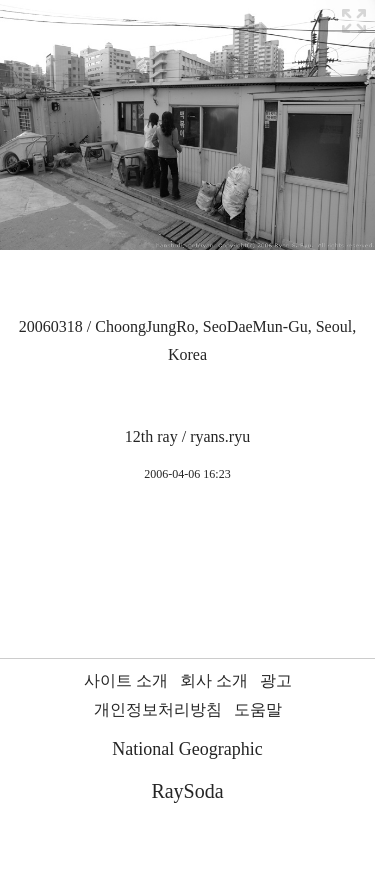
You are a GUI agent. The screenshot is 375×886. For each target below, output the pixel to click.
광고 (276, 680)
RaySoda (187, 791)
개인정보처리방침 (158, 709)
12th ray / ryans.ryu (187, 436)
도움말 (258, 709)
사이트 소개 (126, 680)
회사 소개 (214, 680)
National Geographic (187, 749)
